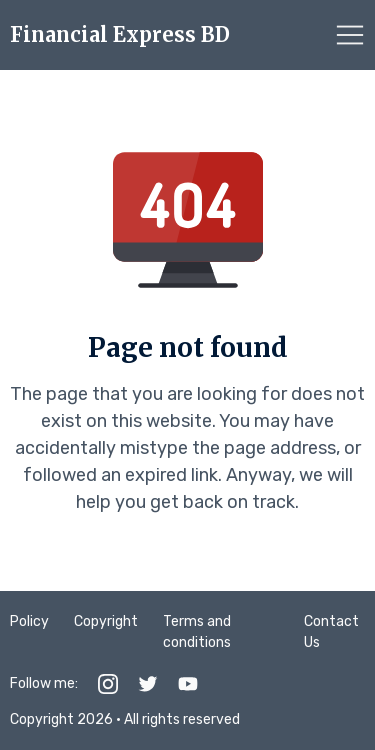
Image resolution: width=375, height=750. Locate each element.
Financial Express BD (120, 35)
